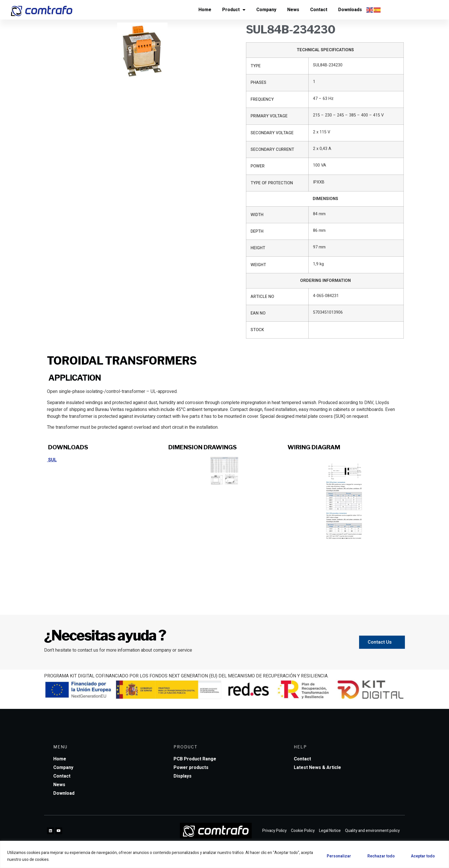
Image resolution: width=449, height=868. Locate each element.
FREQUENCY (262, 99)
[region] (224, 854)
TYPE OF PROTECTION (272, 183)
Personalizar (334, 856)
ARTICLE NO (262, 297)
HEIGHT (258, 248)
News (293, 10)
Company (266, 10)
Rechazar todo (378, 856)
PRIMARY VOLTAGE (269, 116)
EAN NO (258, 313)
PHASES (258, 83)
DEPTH (257, 231)
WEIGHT (258, 265)
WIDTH (257, 215)
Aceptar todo (422, 856)
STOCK (257, 330)
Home (205, 10)
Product (234, 10)
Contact (319, 10)
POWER (258, 166)
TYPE (256, 66)
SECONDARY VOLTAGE (272, 133)
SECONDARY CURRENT (272, 150)
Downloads (350, 10)
